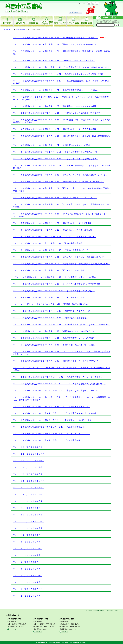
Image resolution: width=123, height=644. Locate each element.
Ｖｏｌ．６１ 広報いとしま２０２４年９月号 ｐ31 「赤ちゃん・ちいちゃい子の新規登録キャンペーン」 (60, 175)
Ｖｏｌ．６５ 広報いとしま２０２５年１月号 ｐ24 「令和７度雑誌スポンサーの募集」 (53, 145)
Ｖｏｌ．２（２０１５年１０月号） (29, 589)
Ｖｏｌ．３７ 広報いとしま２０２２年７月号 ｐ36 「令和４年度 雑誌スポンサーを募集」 (55, 345)
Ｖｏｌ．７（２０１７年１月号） (28, 555)
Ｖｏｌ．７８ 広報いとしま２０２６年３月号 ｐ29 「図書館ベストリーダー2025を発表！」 (55, 44)
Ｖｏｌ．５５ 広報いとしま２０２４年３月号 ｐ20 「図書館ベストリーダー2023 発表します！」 (57, 223)
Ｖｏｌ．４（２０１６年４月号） (28, 576)
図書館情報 (20, 30)
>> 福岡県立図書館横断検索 (95, 611)
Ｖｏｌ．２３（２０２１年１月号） (29, 447)
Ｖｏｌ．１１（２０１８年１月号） (29, 528)
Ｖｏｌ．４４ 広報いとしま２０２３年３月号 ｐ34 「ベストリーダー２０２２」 (50, 297)
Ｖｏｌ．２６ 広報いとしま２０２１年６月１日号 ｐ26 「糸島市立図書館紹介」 (50, 427)
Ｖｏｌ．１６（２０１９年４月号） (29, 494)
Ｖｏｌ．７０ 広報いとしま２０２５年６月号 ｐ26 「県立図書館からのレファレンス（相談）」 (57, 106)
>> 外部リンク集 (112, 611)
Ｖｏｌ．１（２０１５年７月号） (28, 596)
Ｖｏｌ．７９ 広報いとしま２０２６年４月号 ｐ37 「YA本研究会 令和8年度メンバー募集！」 (56, 38)
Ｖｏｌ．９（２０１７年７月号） (28, 542)
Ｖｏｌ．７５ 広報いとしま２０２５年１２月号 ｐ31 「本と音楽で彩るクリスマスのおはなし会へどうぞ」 (61, 67)
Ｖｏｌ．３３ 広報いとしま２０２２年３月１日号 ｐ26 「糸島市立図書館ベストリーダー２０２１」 (58, 377)
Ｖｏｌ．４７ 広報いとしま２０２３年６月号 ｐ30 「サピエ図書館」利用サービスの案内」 (57, 277)
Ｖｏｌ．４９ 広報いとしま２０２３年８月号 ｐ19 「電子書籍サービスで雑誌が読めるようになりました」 (61, 264)
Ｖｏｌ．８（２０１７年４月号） (28, 549)
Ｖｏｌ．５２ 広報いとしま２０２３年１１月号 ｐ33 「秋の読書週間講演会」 (49, 243)
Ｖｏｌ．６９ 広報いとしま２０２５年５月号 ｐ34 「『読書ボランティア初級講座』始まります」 (58, 113)
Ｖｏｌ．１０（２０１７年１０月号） (30, 535)
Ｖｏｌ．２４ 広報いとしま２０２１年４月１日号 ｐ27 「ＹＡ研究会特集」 (48, 440)
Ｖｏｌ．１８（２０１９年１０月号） (30, 481)
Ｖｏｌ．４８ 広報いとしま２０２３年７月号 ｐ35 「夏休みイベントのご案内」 (50, 270)
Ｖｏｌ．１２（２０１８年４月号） (29, 522)
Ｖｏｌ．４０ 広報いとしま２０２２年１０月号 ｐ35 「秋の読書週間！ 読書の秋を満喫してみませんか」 (61, 325)
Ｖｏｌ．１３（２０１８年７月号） (29, 515)
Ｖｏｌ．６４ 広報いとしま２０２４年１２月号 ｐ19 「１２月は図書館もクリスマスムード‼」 (56, 152)
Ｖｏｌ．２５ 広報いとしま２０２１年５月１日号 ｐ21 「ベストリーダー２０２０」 (52, 434)
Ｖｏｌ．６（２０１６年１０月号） (29, 562)
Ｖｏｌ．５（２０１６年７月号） (28, 569)
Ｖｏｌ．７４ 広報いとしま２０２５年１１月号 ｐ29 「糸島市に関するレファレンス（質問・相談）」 (59, 74)
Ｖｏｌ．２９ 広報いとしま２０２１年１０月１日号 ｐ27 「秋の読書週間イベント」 (52, 407)
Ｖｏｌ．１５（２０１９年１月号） (29, 501)
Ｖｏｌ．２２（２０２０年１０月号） (30, 454)
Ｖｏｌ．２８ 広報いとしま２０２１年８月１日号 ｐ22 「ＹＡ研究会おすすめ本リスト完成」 (56, 413)
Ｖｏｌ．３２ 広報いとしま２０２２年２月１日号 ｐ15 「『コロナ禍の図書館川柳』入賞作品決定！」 (59, 384)
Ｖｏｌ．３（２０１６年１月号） (28, 582)
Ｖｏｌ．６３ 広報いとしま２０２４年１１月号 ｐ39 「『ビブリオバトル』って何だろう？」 (56, 159)
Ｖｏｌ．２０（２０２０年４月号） (29, 467)
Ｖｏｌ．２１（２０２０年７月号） (29, 461)
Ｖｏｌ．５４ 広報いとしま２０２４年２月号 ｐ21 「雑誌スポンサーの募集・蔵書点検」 (54, 230)
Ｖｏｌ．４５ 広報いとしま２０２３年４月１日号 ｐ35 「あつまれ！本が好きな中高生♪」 (54, 291)
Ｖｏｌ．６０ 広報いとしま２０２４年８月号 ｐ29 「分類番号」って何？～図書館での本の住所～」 (58, 182)
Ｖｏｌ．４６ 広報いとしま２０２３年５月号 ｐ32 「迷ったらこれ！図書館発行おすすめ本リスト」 (58, 284)
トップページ (7, 30)
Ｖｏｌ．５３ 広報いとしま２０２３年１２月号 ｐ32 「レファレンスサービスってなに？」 (55, 237)
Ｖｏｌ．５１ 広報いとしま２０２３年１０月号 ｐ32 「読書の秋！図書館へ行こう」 (52, 250)
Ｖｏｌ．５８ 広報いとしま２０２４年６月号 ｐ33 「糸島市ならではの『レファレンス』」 (55, 198)
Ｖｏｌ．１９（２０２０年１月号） (29, 474)
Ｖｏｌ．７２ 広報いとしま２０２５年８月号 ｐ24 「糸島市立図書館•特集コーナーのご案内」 (56, 90)
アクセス (12, 629)
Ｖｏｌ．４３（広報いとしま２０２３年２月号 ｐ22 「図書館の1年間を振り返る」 (51, 304)
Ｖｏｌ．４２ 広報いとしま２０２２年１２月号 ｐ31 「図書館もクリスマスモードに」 (53, 311)
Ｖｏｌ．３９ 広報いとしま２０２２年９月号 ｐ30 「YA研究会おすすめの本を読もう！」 (54, 331)
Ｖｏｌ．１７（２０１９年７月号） (29, 488)
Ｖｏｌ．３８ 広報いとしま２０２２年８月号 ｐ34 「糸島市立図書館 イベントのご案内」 (55, 338)
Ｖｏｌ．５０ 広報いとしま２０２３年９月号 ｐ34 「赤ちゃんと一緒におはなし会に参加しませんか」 (59, 257)
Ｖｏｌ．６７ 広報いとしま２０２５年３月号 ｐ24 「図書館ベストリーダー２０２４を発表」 (56, 129)
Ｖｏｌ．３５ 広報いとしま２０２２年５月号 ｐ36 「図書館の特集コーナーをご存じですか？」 (57, 361)
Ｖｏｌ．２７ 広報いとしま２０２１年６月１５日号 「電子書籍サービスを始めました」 (53, 420)
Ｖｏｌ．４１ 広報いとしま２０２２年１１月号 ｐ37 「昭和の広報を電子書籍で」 (51, 318)
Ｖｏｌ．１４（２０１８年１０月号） (30, 508)
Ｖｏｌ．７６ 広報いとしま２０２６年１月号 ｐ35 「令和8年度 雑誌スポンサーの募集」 (54, 61)
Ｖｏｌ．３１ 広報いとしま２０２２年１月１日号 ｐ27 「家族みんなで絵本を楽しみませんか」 (57, 391)
